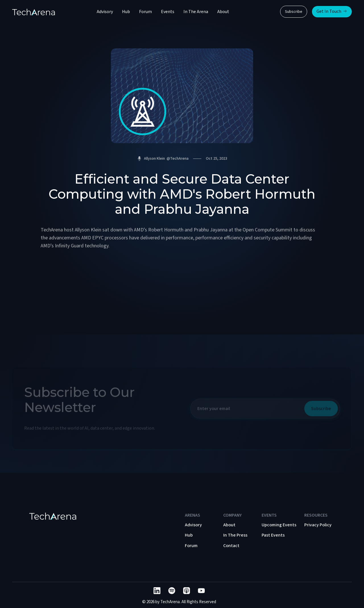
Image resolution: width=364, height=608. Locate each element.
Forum (145, 12)
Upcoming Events (279, 525)
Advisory (105, 12)
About (223, 12)
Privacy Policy (318, 525)
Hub (126, 12)
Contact (231, 546)
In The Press (235, 535)
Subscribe (294, 12)
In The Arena (196, 12)
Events (168, 12)
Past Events (273, 535)
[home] (34, 12)
